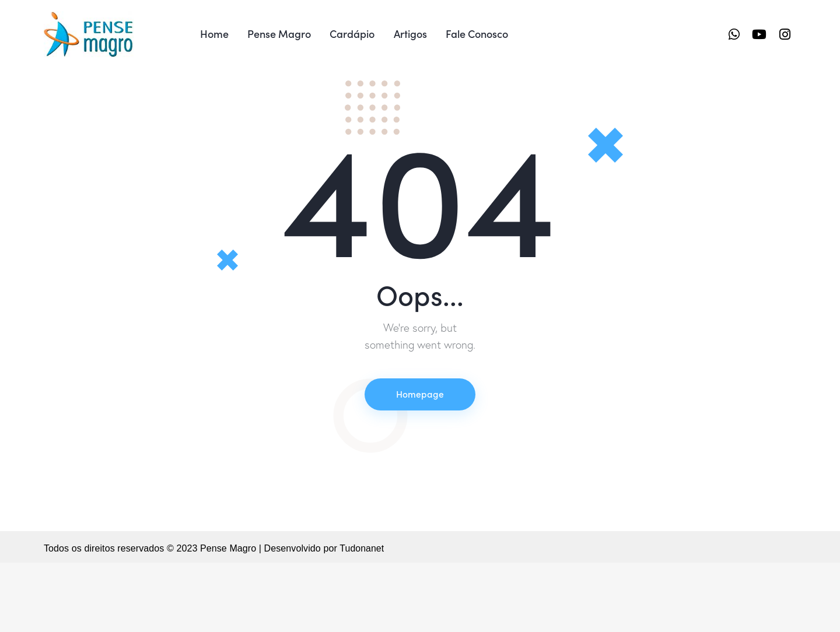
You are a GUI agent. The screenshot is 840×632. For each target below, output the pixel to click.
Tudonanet (362, 618)
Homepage (420, 463)
